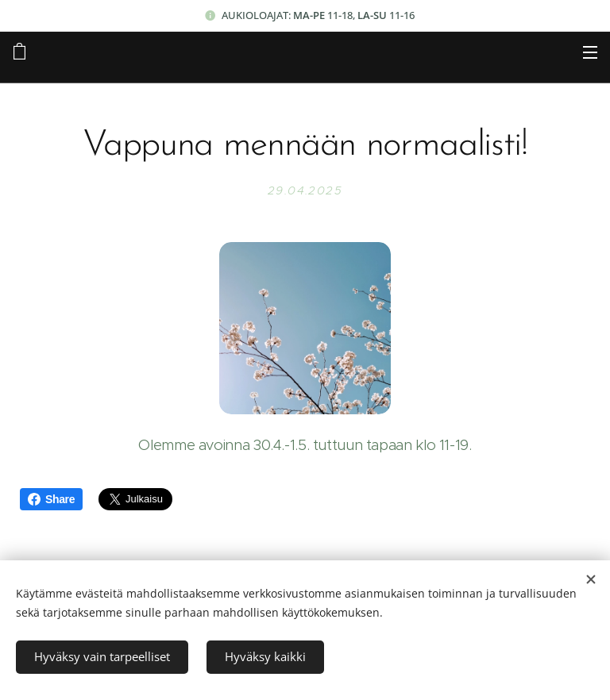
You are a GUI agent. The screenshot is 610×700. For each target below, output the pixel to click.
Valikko (590, 52)
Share (51, 499)
